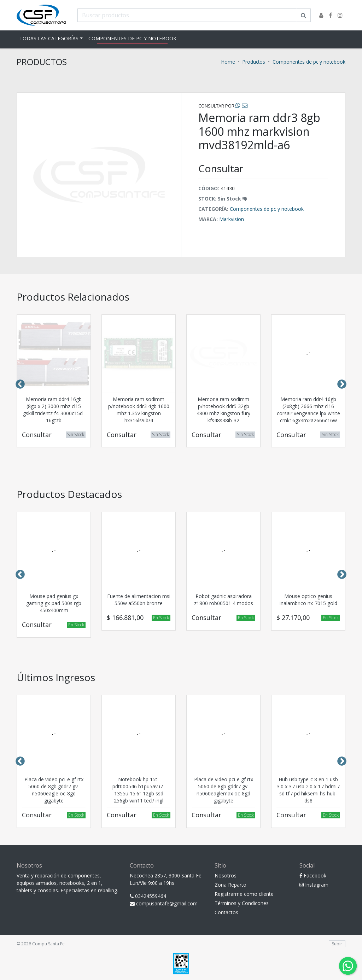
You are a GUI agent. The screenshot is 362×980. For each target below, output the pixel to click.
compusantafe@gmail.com (164, 903)
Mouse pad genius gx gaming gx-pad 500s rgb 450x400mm (54, 603)
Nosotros (226, 875)
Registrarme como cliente (244, 894)
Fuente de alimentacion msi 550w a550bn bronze (139, 600)
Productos (254, 62)
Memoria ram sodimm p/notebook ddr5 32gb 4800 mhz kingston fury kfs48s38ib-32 (223, 410)
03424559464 (148, 896)
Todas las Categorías (49, 38)
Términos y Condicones (242, 903)
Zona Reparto (230, 885)
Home (228, 62)
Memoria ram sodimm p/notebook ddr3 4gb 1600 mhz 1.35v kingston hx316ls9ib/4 (139, 410)
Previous (20, 384)
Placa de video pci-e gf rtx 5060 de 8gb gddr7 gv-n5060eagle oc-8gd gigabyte (54, 790)
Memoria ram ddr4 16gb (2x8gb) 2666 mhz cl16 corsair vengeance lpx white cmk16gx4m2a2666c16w (308, 410)
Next (342, 384)
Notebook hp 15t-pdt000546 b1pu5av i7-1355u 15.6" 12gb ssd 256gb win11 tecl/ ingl (139, 790)
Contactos (226, 912)
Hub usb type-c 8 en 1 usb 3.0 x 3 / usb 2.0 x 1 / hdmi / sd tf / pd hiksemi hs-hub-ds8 (308, 790)
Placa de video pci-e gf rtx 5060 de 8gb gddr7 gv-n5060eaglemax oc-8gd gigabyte (224, 790)
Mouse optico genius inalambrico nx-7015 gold (308, 600)
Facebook (313, 875)
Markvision (232, 219)
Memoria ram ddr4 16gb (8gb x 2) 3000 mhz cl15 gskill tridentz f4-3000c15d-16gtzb (54, 410)
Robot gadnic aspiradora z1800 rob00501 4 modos (224, 600)
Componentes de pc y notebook (132, 38)
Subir (337, 944)
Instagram (314, 885)
